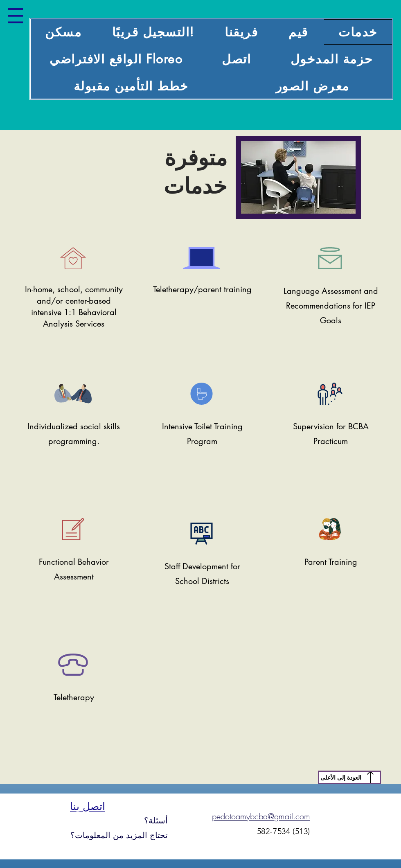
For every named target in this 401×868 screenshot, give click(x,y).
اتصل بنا (88, 806)
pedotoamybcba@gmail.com (261, 816)
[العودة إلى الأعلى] (349, 777)
